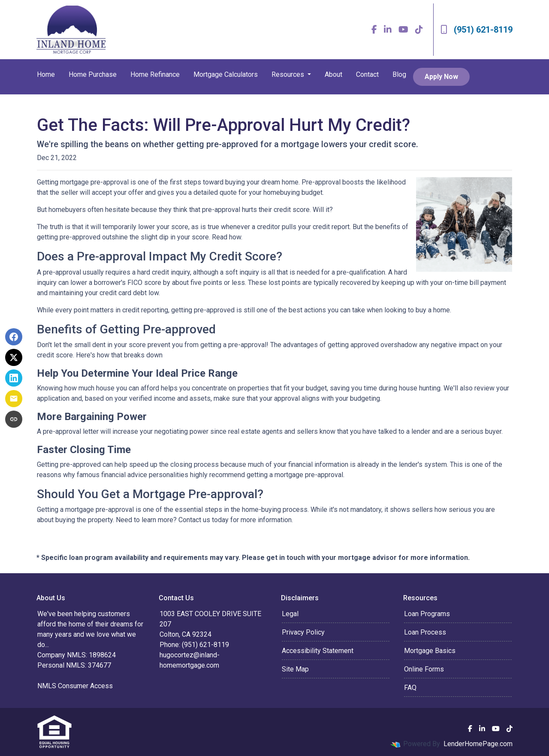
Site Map (295, 669)
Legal (290, 614)
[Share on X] (14, 357)
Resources (289, 74)
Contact (367, 74)
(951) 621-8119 (477, 30)
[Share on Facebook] (14, 337)
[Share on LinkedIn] (14, 378)
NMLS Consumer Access (75, 686)
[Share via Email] (14, 399)
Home (46, 74)
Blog (399, 74)
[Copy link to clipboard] (14, 419)
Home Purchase (93, 74)
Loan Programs (427, 614)
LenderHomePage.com (478, 744)
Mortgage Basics (430, 651)
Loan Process (425, 632)
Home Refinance (155, 74)
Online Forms (424, 669)
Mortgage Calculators (226, 74)
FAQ (410, 688)
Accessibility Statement (318, 651)
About (333, 74)
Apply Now (441, 77)
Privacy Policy (303, 632)
